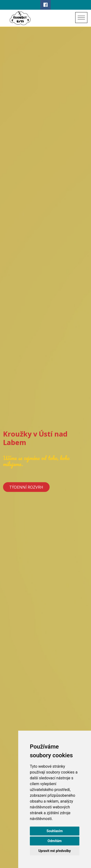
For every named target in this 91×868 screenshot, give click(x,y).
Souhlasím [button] (55, 831)
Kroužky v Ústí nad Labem (35, 438)
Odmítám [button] (55, 841)
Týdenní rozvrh (26, 487)
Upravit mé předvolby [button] (54, 851)
